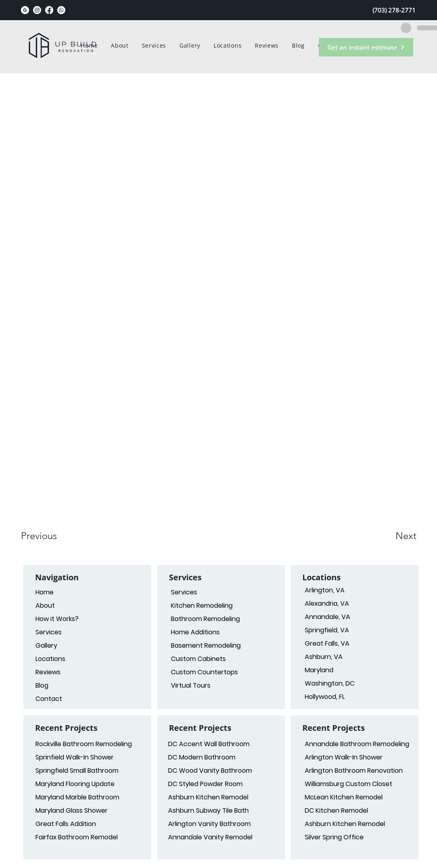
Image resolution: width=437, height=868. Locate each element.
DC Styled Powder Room (205, 784)
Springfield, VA (327, 630)
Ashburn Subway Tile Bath (208, 810)
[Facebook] (49, 10)
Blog (42, 685)
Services (184, 592)
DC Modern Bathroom (202, 757)
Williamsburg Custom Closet (349, 784)
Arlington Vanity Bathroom (209, 824)
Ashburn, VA (324, 657)
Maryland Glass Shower (72, 810)
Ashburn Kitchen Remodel (208, 797)
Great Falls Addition (66, 824)
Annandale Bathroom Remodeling (355, 744)
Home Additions (195, 632)
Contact (49, 699)
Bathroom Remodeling (205, 619)
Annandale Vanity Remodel (210, 837)
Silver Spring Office (334, 837)
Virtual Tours (191, 685)
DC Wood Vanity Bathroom (210, 771)
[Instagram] (37, 10)
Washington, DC (330, 683)
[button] (50, 536)
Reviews (48, 672)
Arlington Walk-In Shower (344, 757)
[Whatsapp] (61, 10)
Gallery (46, 645)
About (45, 606)
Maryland (319, 670)
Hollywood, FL (325, 697)
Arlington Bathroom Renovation (354, 771)
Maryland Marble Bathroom (77, 797)
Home (45, 592)
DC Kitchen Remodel (336, 810)
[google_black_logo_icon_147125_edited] (25, 10)
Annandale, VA (328, 617)
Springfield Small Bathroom (77, 771)
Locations (50, 659)
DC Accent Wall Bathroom (209, 744)
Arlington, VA (325, 590)
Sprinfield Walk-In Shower (75, 757)
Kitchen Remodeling (202, 606)
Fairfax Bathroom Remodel (77, 837)
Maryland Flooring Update (75, 784)
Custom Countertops (204, 672)
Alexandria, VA (327, 603)
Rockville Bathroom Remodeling (84, 744)
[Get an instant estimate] (366, 47)
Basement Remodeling (206, 645)
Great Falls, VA (327, 643)
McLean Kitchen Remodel (344, 797)
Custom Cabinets (198, 659)
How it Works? (57, 619)
